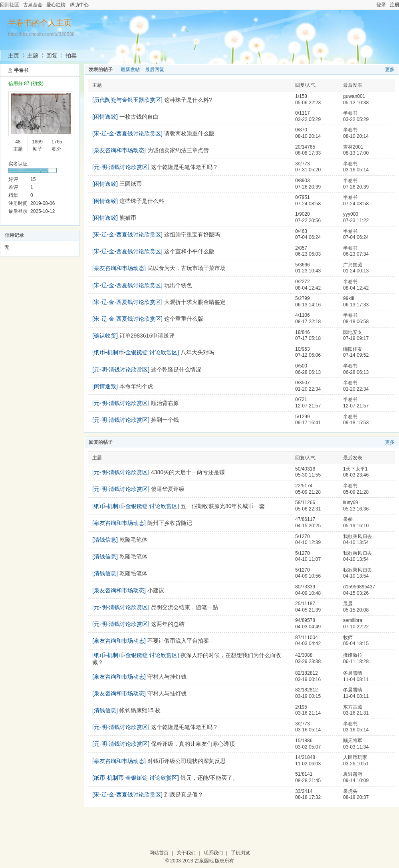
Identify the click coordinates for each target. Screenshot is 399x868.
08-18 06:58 (356, 322)
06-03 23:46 (356, 475)
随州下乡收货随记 (170, 523)
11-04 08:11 (356, 679)
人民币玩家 (355, 757)
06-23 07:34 (356, 254)
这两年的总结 (168, 624)
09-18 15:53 (356, 423)
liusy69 (350, 503)
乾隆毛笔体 (133, 540)
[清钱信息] (105, 540)
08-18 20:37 (356, 797)
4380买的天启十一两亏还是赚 (188, 472)
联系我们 (213, 853)
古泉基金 (33, 5)
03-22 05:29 (356, 119)
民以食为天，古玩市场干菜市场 (187, 268)
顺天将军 (353, 741)
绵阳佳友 (353, 349)
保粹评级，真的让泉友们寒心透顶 (193, 744)
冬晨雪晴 (353, 673)
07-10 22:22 (356, 627)
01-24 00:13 (356, 271)
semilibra (353, 620)
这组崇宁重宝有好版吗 (192, 234)
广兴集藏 (353, 265)
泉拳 (348, 519)
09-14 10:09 (356, 781)
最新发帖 (130, 70)
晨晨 (348, 604)
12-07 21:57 (356, 406)
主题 (33, 56)
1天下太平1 (355, 469)
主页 (14, 56)
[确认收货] (105, 336)
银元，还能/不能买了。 (209, 778)
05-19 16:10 (356, 526)
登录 (381, 5)
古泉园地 (204, 861)
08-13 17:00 (356, 153)
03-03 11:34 (356, 747)
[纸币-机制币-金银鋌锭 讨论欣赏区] (136, 352)
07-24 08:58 (356, 204)
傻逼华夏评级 (168, 489)
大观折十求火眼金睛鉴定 (195, 302)
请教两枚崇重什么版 (189, 133)
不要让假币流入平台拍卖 (178, 641)
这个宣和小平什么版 (189, 251)
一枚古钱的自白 (139, 117)
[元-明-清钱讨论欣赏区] (121, 167)
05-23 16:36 (356, 509)
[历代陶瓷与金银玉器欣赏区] (127, 100)
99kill (348, 298)
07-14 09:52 (356, 355)
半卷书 (21, 70)
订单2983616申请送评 (147, 336)
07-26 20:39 (356, 187)
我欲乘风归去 (357, 536)
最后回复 (155, 70)
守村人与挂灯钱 (167, 677)
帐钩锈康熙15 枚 (140, 710)
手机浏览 (240, 853)
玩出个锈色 (178, 285)
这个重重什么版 (184, 319)
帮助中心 (79, 5)
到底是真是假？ (184, 795)
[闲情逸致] (105, 117)
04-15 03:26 (356, 593)
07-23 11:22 (356, 220)
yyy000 (351, 214)
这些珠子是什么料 (142, 201)
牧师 (348, 638)
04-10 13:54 (356, 542)
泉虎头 (350, 791)
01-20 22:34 (356, 389)
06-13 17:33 (356, 305)
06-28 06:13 (356, 372)
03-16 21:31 (356, 713)
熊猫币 (128, 218)
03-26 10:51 (356, 764)
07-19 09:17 (356, 338)
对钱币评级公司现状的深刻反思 (187, 761)
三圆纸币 (131, 184)
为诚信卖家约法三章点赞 (178, 150)
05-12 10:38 (356, 103)
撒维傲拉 (353, 655)
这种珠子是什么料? (188, 100)
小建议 (156, 590)
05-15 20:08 (356, 610)
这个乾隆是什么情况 (176, 369)
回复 (52, 56)
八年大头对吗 (197, 352)
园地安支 (353, 332)
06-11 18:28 (356, 661)
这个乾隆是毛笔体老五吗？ (185, 167)
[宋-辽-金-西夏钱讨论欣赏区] (127, 133)
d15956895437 (359, 587)
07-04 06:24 (356, 237)
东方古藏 (353, 707)
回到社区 (10, 5)
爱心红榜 (56, 5)
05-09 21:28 (356, 492)
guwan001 (354, 96)
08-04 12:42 (356, 288)
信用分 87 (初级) (26, 83)
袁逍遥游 (353, 774)
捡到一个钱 (165, 420)
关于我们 (186, 853)
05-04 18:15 (356, 644)
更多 (390, 70)
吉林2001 (353, 147)
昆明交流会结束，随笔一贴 (185, 607)
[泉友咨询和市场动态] (119, 150)
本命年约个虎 (136, 386)
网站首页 (159, 853)
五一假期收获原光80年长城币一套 (223, 506)
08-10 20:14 (356, 136)
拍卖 (71, 56)
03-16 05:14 (356, 170)
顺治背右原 (165, 403)
